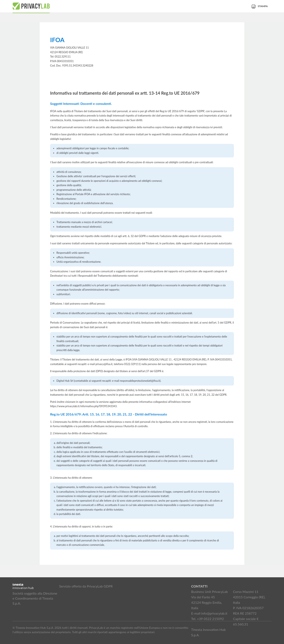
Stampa (260, 6)
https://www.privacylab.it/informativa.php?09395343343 (83, 406)
